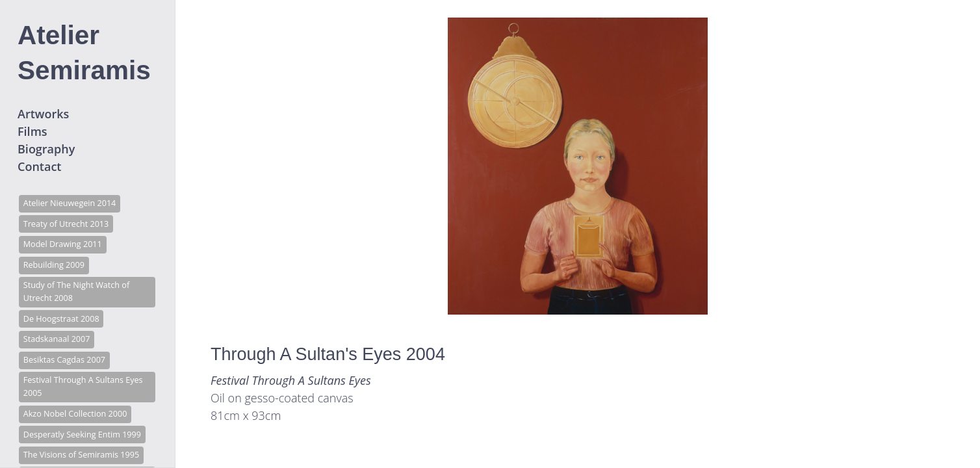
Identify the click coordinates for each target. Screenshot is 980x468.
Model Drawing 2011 (63, 244)
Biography (46, 149)
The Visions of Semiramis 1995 (81, 455)
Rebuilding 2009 (54, 265)
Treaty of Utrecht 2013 (66, 224)
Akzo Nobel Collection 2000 (75, 414)
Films (32, 131)
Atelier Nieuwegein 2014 (70, 203)
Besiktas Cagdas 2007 (64, 360)
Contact (39, 166)
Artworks (43, 114)
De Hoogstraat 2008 (61, 319)
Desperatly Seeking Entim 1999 (82, 435)
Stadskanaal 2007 (57, 339)
